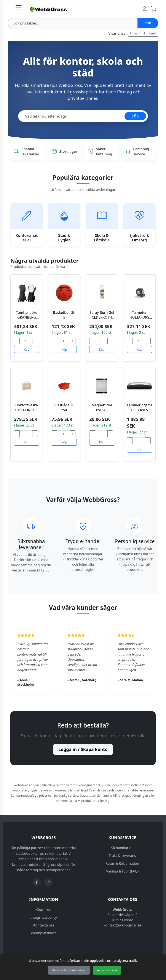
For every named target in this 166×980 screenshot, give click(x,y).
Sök (148, 23)
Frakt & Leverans (122, 856)
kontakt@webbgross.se (122, 925)
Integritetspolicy (44, 917)
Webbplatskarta (44, 933)
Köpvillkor (44, 910)
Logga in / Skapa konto (83, 749)
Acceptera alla (107, 970)
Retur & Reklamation (122, 863)
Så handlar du (122, 848)
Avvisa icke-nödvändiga (69, 970)
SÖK (135, 116)
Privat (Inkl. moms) (143, 33)
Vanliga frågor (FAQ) (122, 871)
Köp (27, 349)
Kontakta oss (44, 925)
